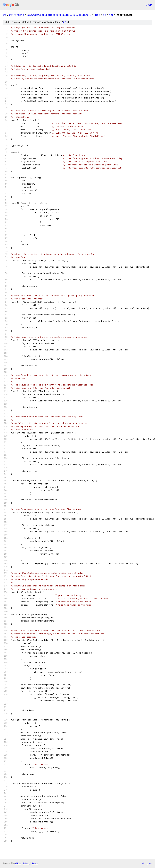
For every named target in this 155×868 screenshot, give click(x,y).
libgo (97, 15)
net (111, 15)
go (5, 15)
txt (142, 863)
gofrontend (17, 15)
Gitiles (18, 863)
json (150, 863)
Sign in (149, 5)
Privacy (27, 863)
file (65, 22)
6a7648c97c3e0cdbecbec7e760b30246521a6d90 (57, 15)
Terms (35, 863)
